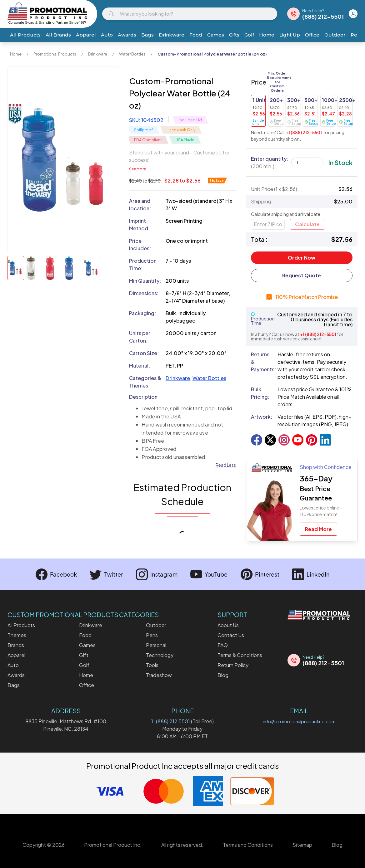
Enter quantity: (270, 162)
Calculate (307, 224)
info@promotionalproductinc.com (299, 721)
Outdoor (335, 35)
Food (196, 35)
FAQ (223, 645)
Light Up (290, 35)
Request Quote (302, 275)
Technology (160, 655)
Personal (156, 645)
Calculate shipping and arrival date (286, 214)
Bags (147, 35)
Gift (84, 655)
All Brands (58, 35)
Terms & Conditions (240, 655)
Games (216, 35)
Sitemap (302, 845)
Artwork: (262, 417)
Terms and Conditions (248, 845)
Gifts (234, 35)
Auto (107, 35)
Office (312, 35)
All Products (25, 35)
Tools (152, 665)
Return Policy (233, 665)
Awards (127, 35)
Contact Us (231, 635)
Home (267, 35)
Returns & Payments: (262, 362)
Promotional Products (55, 54)
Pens (152, 635)
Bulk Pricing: (260, 393)
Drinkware (172, 35)
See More (137, 169)
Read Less (226, 465)
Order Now (302, 258)
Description (143, 397)
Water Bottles (132, 54)
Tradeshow (159, 675)
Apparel (86, 35)
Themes (17, 635)
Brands (16, 645)
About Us (228, 625)
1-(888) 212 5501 (171, 721)
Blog (223, 675)
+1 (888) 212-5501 (304, 132)
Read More (318, 529)
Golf (249, 35)
